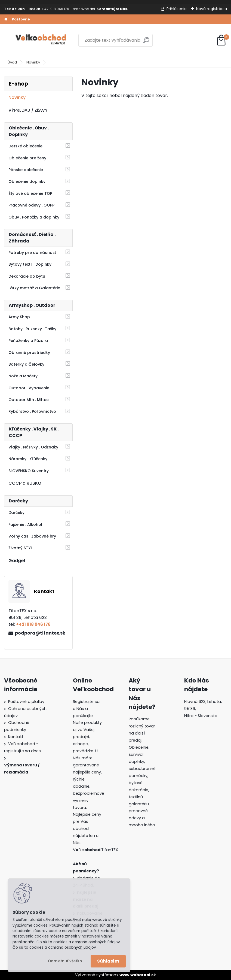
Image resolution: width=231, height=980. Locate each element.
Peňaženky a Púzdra (28, 341)
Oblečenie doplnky (27, 181)
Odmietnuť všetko (65, 961)
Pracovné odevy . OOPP (31, 205)
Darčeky (16, 512)
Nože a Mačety (23, 376)
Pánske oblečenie (26, 170)
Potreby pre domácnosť (32, 253)
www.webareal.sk (138, 975)
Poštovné (21, 19)
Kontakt (16, 737)
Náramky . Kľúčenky (28, 459)
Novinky (33, 62)
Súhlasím (108, 961)
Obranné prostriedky (29, 353)
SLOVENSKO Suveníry (29, 471)
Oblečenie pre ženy (27, 158)
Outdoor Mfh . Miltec (29, 400)
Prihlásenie (177, 9)
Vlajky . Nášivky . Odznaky (33, 447)
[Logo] (41, 40)
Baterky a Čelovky (26, 364)
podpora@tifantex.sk (40, 633)
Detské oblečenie (25, 146)
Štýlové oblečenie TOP (30, 193)
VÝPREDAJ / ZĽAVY (28, 110)
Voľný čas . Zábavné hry (32, 536)
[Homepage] (6, 19)
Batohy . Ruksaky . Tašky (32, 329)
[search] (146, 42)
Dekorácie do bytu (27, 276)
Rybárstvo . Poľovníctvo (32, 411)
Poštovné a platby (26, 702)
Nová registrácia (212, 9)
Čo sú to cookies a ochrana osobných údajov (54, 947)
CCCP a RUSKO (25, 483)
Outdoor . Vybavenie (29, 388)
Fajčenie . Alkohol (25, 524)
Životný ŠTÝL (20, 548)
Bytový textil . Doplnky (30, 264)
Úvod (12, 62)
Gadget (17, 561)
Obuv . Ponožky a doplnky (34, 217)
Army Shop (19, 317)
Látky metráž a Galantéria (34, 288)
